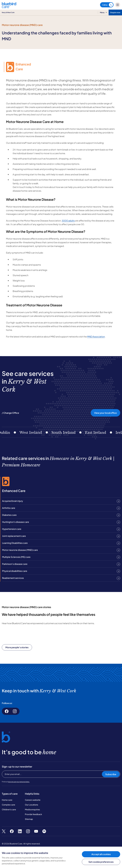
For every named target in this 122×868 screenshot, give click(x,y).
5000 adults (68, 221)
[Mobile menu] (118, 5)
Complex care (8, 805)
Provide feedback (33, 814)
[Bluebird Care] (9, 7)
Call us (108, 5)
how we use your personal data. (19, 782)
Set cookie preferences (101, 862)
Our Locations (31, 805)
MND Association (96, 337)
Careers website (33, 800)
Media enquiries (32, 809)
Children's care (9, 809)
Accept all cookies (101, 854)
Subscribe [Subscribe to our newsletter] (111, 774)
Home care (7, 800)
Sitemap (29, 819)
